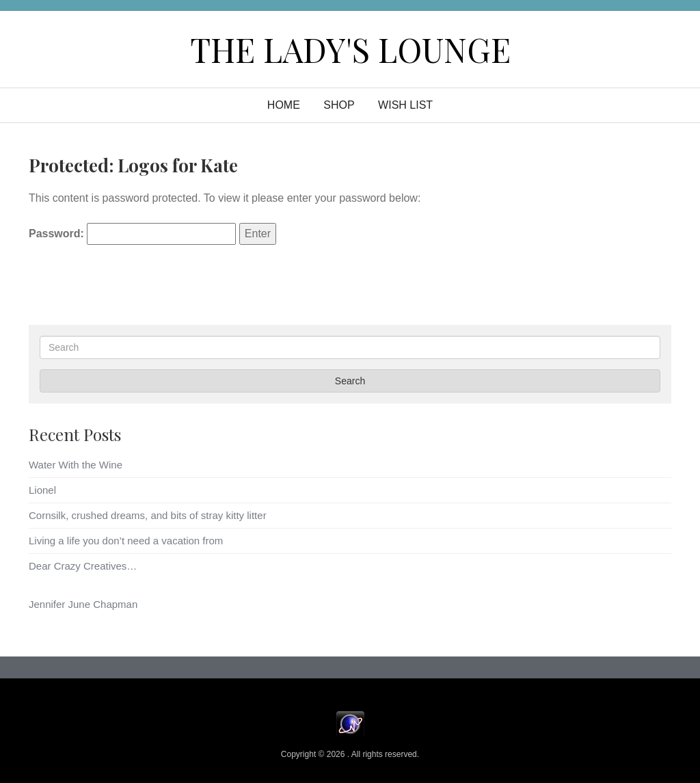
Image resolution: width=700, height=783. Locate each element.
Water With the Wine (76, 465)
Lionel (42, 490)
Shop (339, 105)
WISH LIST (405, 105)
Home (284, 105)
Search (350, 381)
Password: (132, 234)
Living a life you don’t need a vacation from (126, 541)
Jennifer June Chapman (83, 604)
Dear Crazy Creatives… (83, 566)
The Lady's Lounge (350, 49)
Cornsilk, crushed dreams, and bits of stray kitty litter (148, 515)
